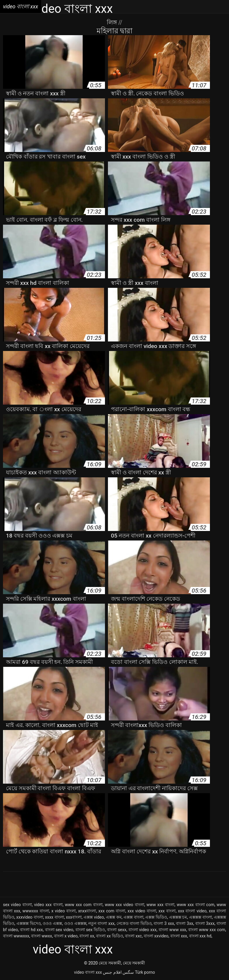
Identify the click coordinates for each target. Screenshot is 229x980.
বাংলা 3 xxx (164, 923)
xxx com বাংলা (112, 911)
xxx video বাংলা (142, 911)
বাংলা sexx (117, 930)
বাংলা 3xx (185, 923)
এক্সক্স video (94, 917)
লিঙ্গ (113, 22)
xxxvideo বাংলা (30, 917)
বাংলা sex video (59, 930)
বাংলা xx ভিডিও (110, 936)
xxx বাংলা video (192, 911)
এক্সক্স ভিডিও (156, 917)
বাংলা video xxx (143, 930)
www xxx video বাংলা (124, 905)
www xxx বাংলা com (196, 905)
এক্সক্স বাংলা (133, 917)
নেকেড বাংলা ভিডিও (134, 923)
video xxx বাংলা (48, 905)
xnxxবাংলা (87, 911)
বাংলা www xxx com (207, 930)
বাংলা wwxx (41, 936)
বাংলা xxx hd (200, 936)
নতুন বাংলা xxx (101, 923)
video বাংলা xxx (88, 972)
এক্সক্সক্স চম (178, 917)
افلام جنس (112, 972)
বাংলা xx (87, 936)
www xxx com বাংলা (84, 905)
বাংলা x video (66, 936)
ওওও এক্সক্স (52, 923)
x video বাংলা (64, 911)
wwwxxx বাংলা (36, 911)
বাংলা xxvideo (156, 936)
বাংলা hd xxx (31, 930)
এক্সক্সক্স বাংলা (201, 917)
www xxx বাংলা (160, 905)
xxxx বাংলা (55, 917)
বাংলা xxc (133, 936)
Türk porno (145, 972)
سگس (128, 972)
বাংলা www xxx (172, 930)
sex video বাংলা (17, 905)
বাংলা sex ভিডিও (90, 930)
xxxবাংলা (74, 917)
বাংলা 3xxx (205, 923)
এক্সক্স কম (114, 917)
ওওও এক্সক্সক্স (75, 923)
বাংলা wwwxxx (16, 936)
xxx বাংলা (167, 911)
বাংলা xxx (179, 936)
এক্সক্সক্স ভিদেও (29, 923)
